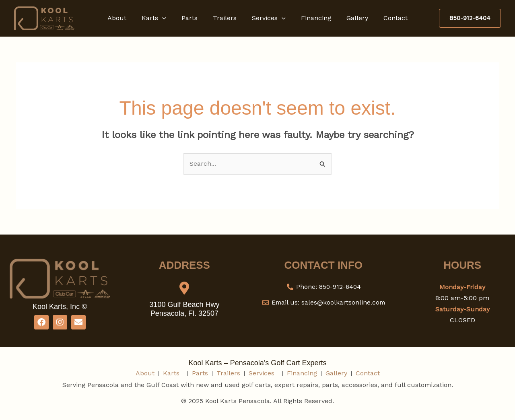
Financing (312, 18)
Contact (387, 18)
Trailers (226, 18)
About (125, 18)
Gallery (351, 18)
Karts (160, 18)
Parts (193, 18)
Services (268, 18)
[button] (168, 18)
